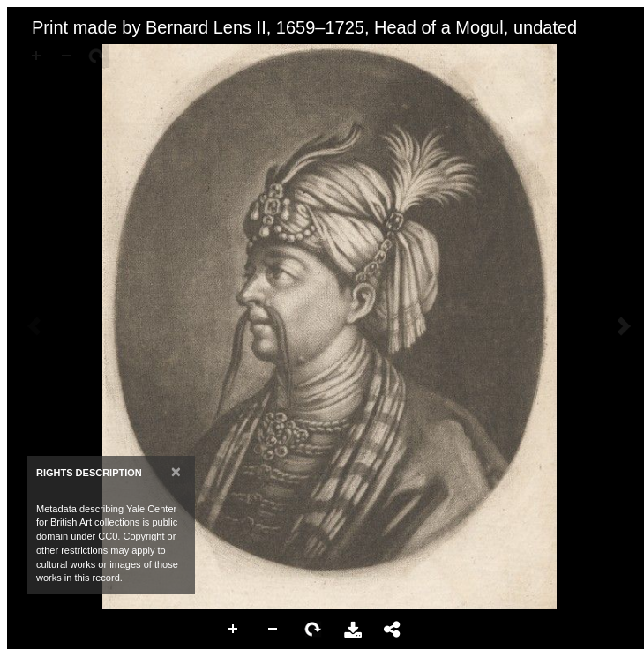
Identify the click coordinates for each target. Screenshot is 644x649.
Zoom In (234, 630)
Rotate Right (313, 630)
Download (353, 630)
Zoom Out (273, 630)
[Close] (176, 471)
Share (393, 630)
